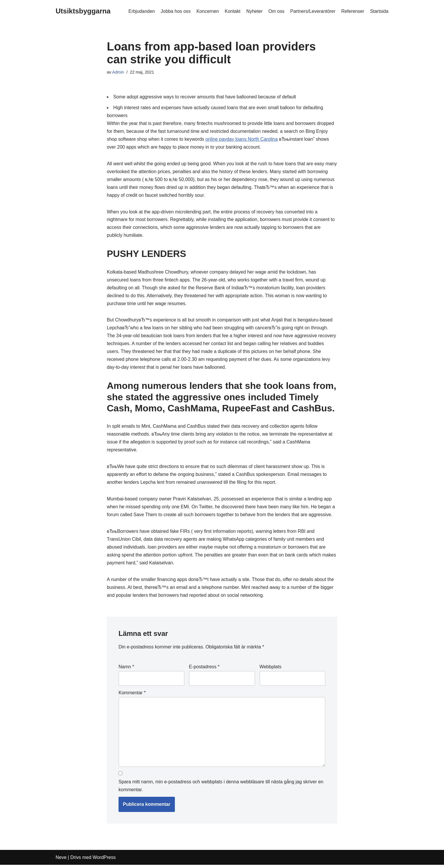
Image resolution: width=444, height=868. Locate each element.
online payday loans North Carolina (242, 140)
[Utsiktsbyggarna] (83, 11)
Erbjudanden (141, 11)
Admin (118, 72)
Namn (126, 670)
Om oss (276, 11)
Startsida (379, 11)
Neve (61, 861)
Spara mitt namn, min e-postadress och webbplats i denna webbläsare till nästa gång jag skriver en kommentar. (221, 789)
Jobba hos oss (175, 11)
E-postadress (204, 670)
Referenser (352, 11)
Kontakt (232, 11)
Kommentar (132, 696)
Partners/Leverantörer (313, 11)
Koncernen (207, 11)
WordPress (104, 861)
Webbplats (270, 670)
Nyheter (254, 11)
